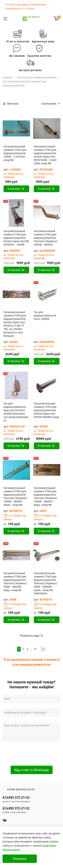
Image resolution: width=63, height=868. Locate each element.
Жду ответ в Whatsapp (32, 770)
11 (35, 649)
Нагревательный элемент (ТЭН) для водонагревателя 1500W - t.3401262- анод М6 (15, 153)
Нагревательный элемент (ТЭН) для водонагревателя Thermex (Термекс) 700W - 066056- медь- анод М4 (15, 582)
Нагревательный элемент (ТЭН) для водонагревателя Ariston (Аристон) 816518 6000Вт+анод (46, 410)
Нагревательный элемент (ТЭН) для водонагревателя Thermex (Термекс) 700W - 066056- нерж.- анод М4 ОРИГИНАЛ (45, 583)
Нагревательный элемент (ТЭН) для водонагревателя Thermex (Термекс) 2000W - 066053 (45, 238)
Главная (8, 77)
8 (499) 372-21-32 (16, 798)
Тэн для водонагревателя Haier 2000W (45, 316)
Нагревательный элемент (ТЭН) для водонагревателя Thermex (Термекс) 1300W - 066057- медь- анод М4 (45, 496)
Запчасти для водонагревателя (37, 77)
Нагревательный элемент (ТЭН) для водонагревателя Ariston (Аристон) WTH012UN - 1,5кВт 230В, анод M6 (45, 155)
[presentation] (32, 754)
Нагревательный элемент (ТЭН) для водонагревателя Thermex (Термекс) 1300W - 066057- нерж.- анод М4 (15, 496)
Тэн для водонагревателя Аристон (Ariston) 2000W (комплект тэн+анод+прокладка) (16, 412)
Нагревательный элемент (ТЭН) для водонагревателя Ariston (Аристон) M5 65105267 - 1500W (16, 238)
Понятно (20, 859)
